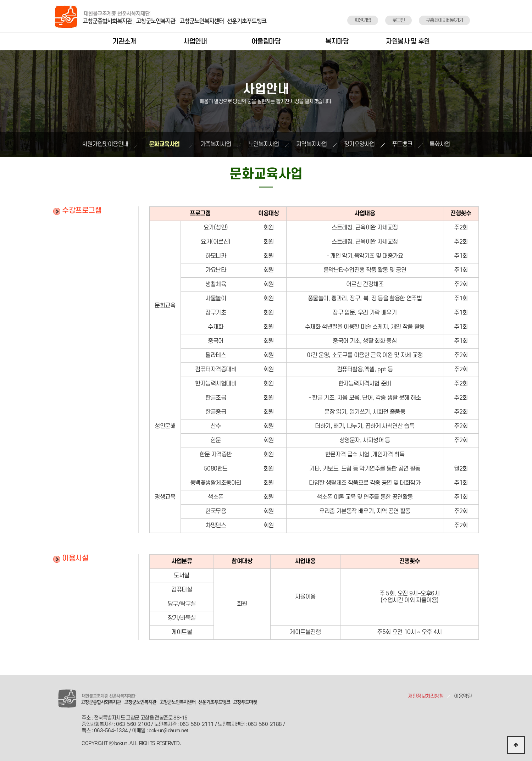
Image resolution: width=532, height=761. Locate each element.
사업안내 (195, 42)
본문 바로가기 (0, 0)
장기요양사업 (359, 144)
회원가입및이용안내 (105, 144)
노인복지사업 (264, 144)
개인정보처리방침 (426, 696)
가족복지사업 (216, 144)
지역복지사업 (312, 144)
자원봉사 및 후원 (408, 42)
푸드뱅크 (402, 144)
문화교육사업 (164, 144)
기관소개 (124, 42)
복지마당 (337, 42)
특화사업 (440, 144)
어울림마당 (266, 42)
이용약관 (463, 696)
